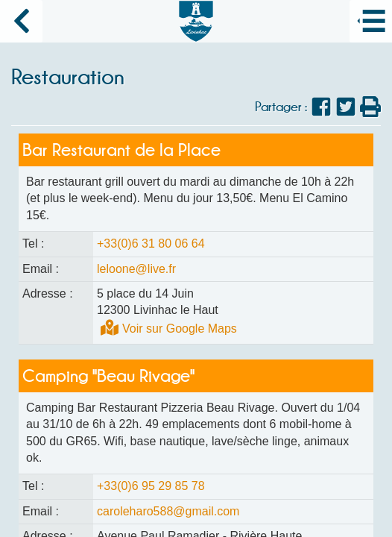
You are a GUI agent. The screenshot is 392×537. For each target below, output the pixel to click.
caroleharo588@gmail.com (168, 511)
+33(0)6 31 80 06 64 (151, 244)
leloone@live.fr (136, 269)
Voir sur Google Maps (180, 329)
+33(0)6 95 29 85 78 (151, 486)
